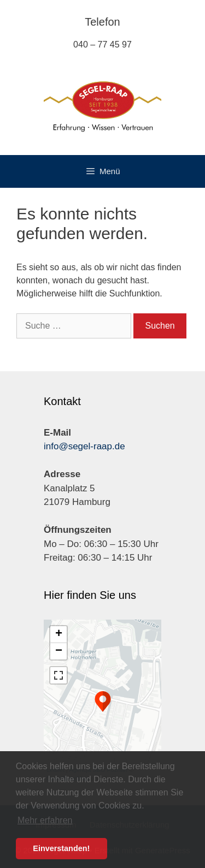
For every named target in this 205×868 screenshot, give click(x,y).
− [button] (59, 651)
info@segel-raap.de (84, 446)
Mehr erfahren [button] (45, 820)
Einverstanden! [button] (61, 848)
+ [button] (59, 634)
